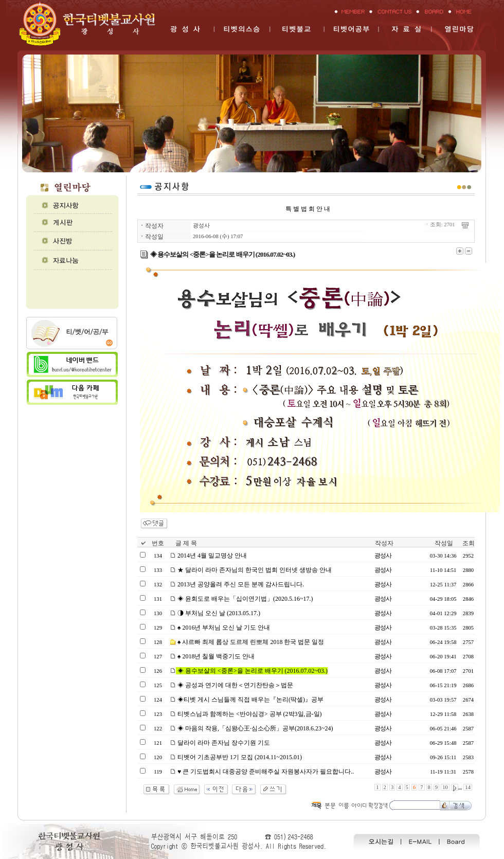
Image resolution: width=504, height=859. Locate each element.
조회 (469, 543)
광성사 (201, 226)
